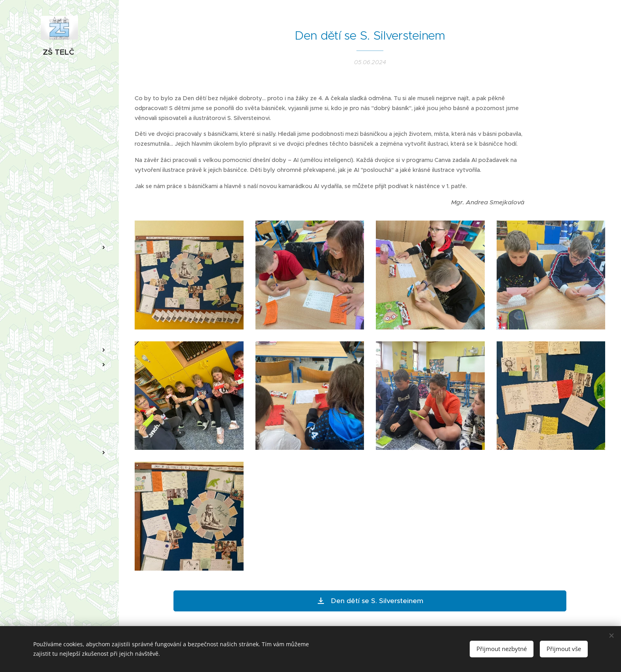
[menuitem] (59, 224)
